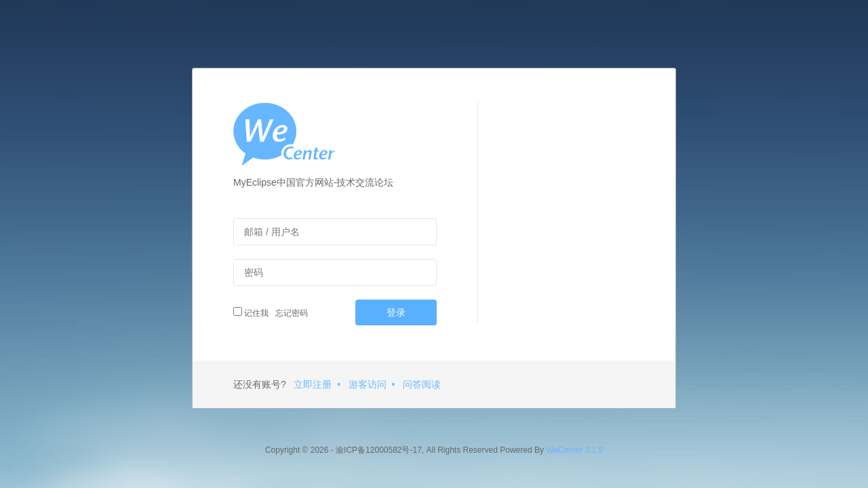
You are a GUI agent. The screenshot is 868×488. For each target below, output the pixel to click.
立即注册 (313, 384)
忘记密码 (290, 313)
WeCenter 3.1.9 (574, 450)
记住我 (251, 312)
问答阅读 (422, 384)
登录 (396, 312)
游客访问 (368, 384)
